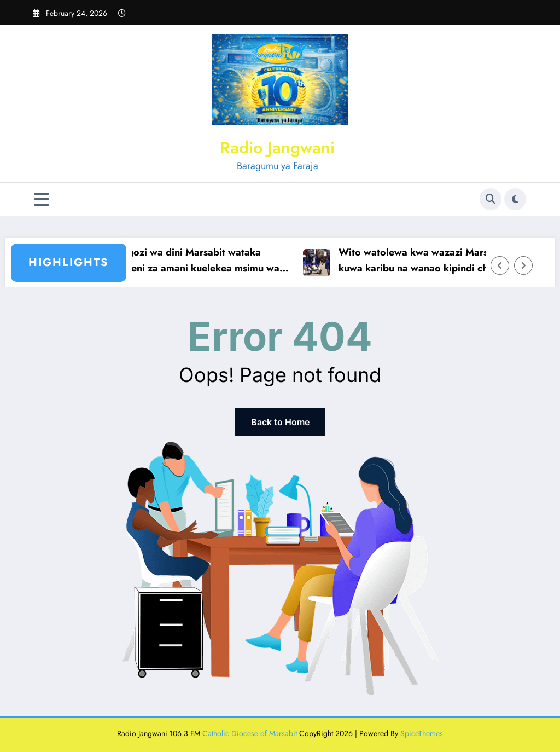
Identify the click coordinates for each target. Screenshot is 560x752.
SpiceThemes (422, 733)
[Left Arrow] (500, 265)
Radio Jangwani (277, 147)
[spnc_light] (515, 199)
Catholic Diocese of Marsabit (250, 733)
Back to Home (280, 422)
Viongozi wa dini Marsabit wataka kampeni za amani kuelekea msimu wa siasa (200, 261)
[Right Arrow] (523, 265)
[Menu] (42, 199)
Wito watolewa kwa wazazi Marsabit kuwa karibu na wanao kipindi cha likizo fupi (437, 261)
